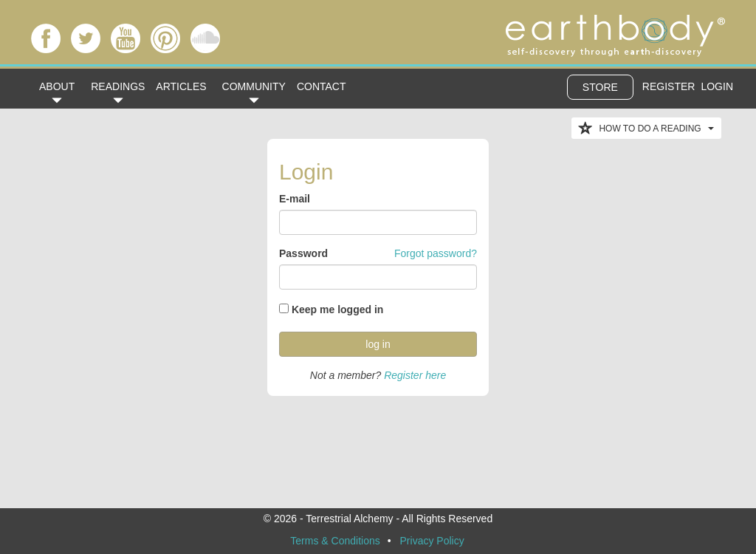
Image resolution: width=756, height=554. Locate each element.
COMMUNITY (254, 91)
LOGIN (717, 86)
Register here (415, 375)
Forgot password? (436, 253)
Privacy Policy (432, 541)
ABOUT (57, 91)
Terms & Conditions (335, 541)
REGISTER (669, 86)
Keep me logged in (337, 310)
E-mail (295, 199)
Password (303, 253)
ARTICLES (181, 86)
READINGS (118, 91)
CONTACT (322, 86)
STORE (600, 87)
